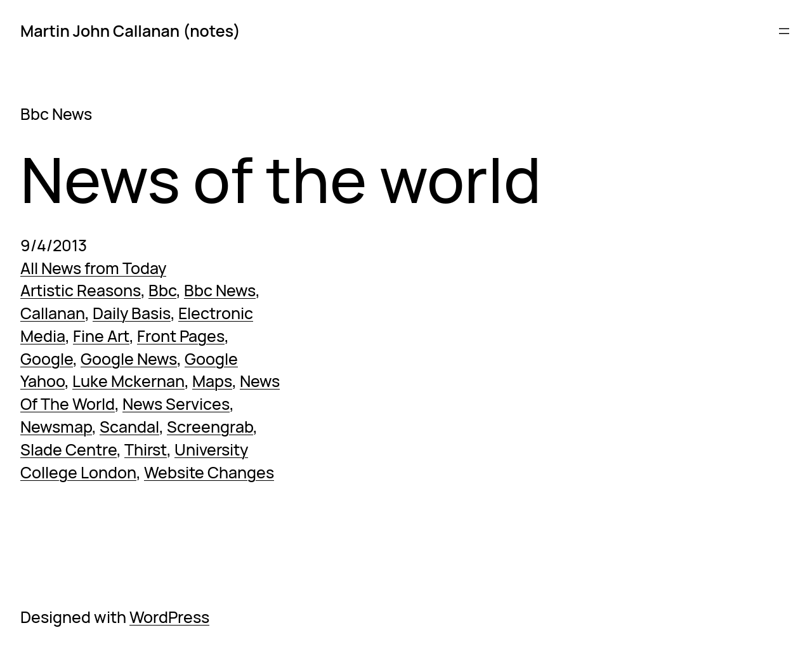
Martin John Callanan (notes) (130, 31)
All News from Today (93, 268)
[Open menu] (784, 31)
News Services (176, 404)
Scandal (129, 427)
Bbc (162, 290)
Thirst (146, 449)
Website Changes (209, 472)
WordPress (169, 617)
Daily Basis (132, 313)
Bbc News (220, 290)
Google (47, 359)
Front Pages (181, 336)
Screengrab (210, 427)
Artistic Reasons (81, 290)
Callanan (53, 313)
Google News (129, 359)
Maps (212, 381)
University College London (134, 461)
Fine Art (101, 336)
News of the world (281, 180)
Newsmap (56, 427)
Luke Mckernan (128, 381)
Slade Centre (69, 449)
